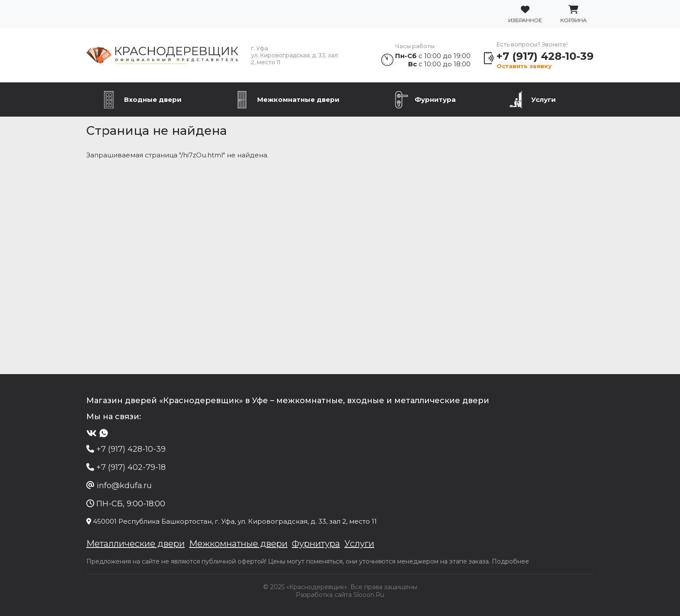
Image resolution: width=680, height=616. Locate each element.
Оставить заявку (524, 66)
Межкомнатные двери (298, 99)
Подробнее (510, 561)
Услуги (544, 99)
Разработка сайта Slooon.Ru (340, 595)
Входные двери (153, 99)
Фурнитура (435, 99)
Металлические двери (136, 544)
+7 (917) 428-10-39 (545, 56)
